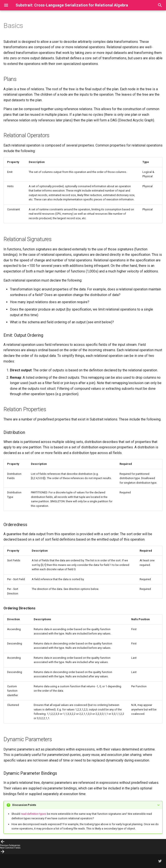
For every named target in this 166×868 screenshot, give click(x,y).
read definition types (34, 814)
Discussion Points (24, 805)
